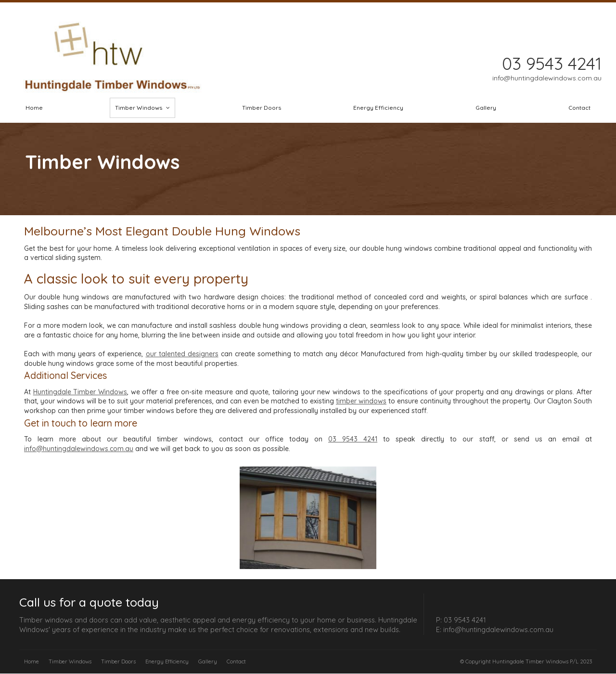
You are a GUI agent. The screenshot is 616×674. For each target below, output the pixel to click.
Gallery (208, 661)
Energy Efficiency (167, 661)
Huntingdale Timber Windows (80, 392)
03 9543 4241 (353, 439)
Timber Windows (70, 661)
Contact (236, 661)
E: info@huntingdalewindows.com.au (495, 630)
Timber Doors (118, 661)
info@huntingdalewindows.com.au (79, 449)
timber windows (361, 401)
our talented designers (182, 354)
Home (32, 661)
